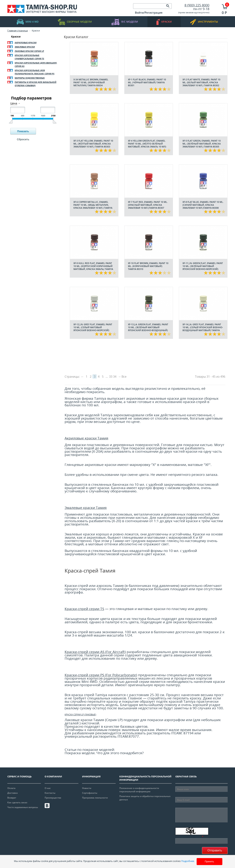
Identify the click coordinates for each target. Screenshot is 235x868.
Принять (209, 861)
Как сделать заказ (17, 802)
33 (111, 377)
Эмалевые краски (25, 47)
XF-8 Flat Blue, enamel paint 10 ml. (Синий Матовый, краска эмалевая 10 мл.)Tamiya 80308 (203, 205)
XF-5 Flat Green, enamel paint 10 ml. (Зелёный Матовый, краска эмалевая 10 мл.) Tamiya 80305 (202, 144)
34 (115, 377)
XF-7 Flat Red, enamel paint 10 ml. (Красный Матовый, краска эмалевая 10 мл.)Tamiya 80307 (148, 205)
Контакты (50, 793)
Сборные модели (75, 22)
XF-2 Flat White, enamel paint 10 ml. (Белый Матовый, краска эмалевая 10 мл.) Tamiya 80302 (201, 82)
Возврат (12, 798)
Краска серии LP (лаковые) (80, 715)
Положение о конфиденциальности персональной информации (139, 790)
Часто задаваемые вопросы (23, 807)
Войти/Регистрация (149, 13)
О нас (48, 788)
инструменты (204, 22)
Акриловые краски (26, 43)
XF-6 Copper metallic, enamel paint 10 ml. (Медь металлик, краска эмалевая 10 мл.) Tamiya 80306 (93, 206)
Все (124, 377)
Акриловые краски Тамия (86, 438)
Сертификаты (90, 793)
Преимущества (53, 798)
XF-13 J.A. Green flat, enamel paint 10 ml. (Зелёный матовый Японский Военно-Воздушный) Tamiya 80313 (148, 329)
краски (164, 22)
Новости (87, 788)
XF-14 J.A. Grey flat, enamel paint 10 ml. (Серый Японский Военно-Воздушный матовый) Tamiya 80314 (203, 329)
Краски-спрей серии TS (84, 609)
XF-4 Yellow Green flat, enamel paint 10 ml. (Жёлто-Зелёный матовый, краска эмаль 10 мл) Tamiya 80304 (147, 145)
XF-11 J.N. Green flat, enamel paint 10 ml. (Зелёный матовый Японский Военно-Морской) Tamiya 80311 (203, 268)
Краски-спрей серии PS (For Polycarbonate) (101, 675)
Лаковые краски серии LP (29, 51)
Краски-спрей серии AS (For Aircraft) (95, 652)
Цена (14, 103)
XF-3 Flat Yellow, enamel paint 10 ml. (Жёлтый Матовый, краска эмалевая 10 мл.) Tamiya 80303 (93, 144)
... (107, 377)
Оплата (11, 788)
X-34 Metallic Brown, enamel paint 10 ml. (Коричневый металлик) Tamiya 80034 (91, 82)
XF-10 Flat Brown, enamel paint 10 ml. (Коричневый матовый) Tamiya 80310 (148, 266)
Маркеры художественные (30, 78)
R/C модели (125, 22)
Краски (16, 36)
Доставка (12, 793)
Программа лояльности (95, 798)
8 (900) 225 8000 (197, 5)
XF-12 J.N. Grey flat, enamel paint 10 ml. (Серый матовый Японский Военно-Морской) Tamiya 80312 (93, 329)
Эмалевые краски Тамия (86, 508)
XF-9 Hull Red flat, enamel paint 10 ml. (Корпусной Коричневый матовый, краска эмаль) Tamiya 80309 (93, 268)
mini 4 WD (28, 22)
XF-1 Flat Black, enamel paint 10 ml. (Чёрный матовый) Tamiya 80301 (147, 82)
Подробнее (188, 861)
